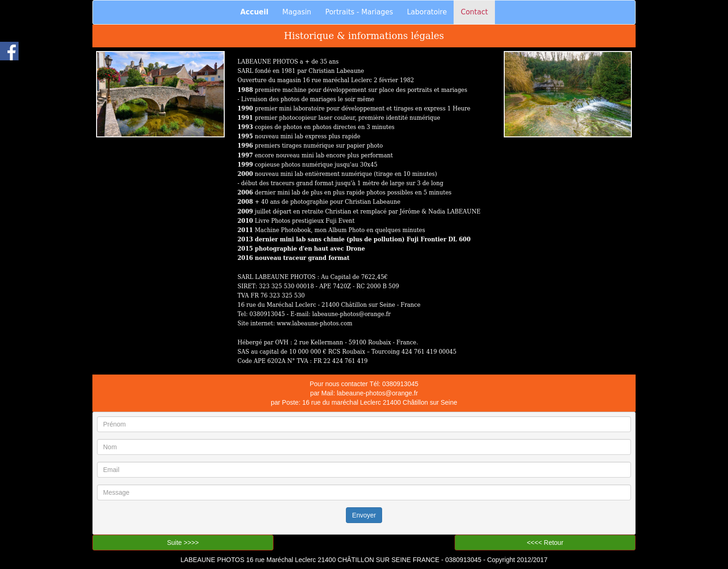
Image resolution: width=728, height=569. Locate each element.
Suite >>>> (183, 543)
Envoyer (364, 515)
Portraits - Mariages (359, 12)
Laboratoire (427, 12)
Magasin (297, 12)
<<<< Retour (545, 543)
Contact (474, 12)
